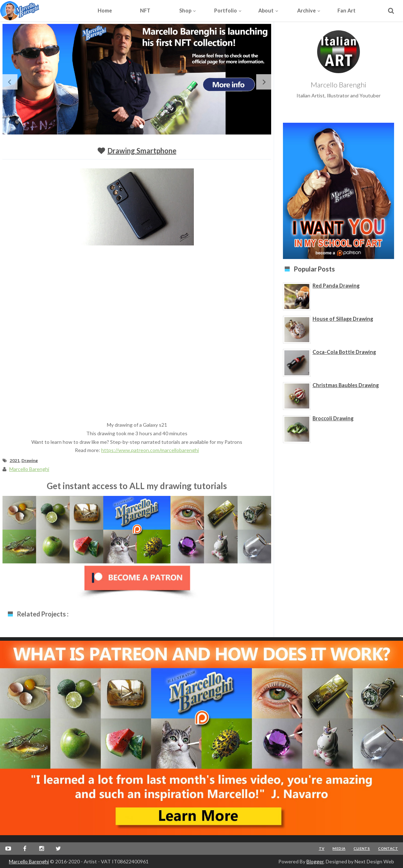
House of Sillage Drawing (343, 319)
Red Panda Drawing (336, 286)
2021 (15, 460)
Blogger (315, 861)
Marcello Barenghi (29, 861)
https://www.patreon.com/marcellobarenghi (150, 450)
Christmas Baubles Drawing (346, 385)
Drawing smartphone (142, 151)
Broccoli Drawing (333, 418)
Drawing (30, 460)
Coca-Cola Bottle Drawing (344, 352)
